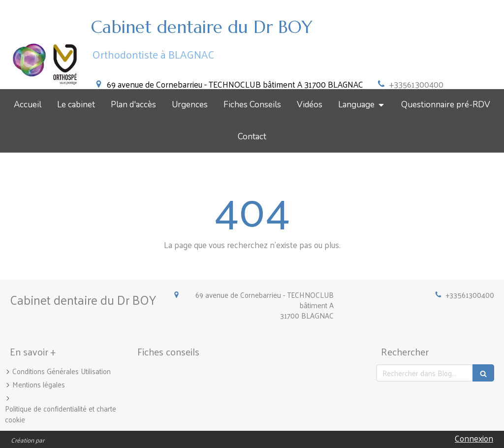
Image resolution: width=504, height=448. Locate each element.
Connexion (474, 438)
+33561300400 (416, 84)
